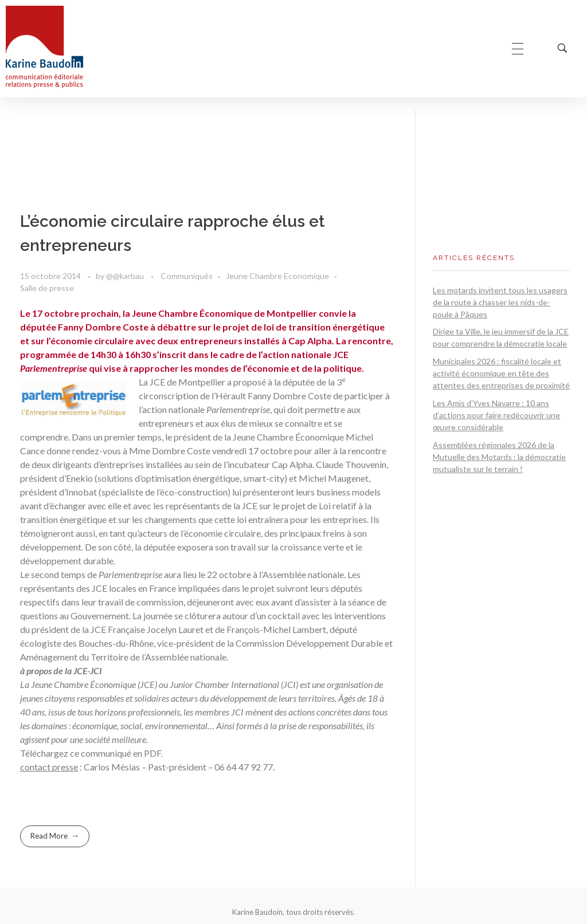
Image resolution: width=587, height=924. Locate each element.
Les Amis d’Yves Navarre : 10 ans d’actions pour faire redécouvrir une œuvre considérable (496, 415)
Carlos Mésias (112, 767)
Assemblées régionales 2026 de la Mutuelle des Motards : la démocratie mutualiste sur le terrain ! (499, 457)
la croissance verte (308, 547)
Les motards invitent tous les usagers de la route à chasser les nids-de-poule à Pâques (500, 302)
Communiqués (187, 276)
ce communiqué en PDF (116, 753)
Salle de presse (47, 288)
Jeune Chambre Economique (277, 276)
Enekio (79, 478)
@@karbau (126, 276)
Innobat (81, 492)
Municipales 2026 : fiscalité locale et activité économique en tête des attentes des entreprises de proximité (501, 373)
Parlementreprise (238, 409)
